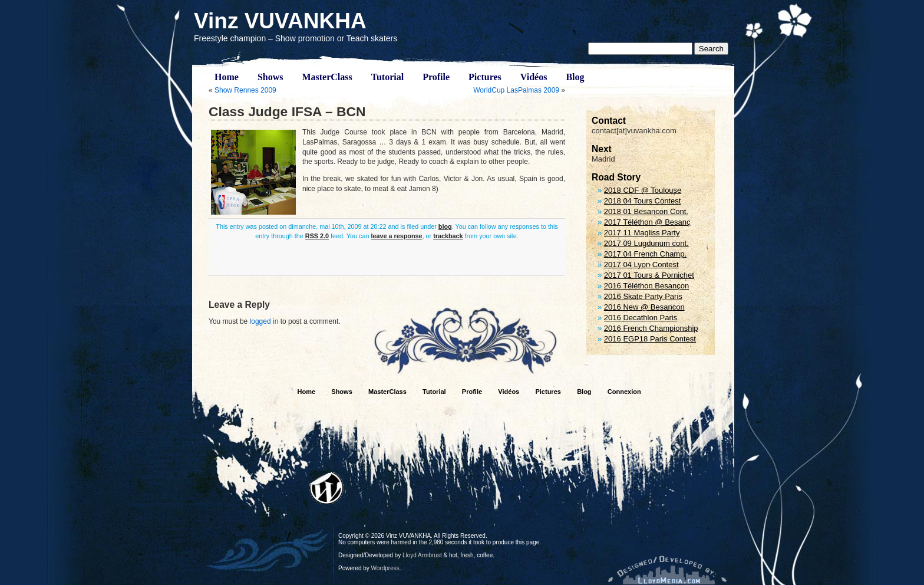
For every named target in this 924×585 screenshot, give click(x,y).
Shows (270, 77)
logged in (264, 321)
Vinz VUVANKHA (280, 21)
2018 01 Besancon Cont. (646, 211)
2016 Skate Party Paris (643, 296)
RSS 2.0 (317, 236)
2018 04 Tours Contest (643, 201)
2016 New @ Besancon (644, 307)
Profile (436, 77)
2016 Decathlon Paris (641, 318)
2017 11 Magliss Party (642, 233)
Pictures (485, 77)
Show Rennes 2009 (245, 90)
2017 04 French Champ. (645, 254)
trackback (448, 236)
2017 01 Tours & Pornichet (649, 275)
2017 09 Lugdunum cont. (646, 243)
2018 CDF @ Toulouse (643, 190)
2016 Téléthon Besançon (646, 286)
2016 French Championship (651, 328)
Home (227, 77)
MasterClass (327, 77)
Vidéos (534, 77)
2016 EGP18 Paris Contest (650, 339)
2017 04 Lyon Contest (641, 264)
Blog (575, 77)
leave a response (397, 236)
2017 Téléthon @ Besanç (647, 222)
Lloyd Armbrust (422, 555)
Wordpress (385, 568)
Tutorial (387, 77)
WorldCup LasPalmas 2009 (516, 90)
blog (445, 226)
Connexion (624, 392)
